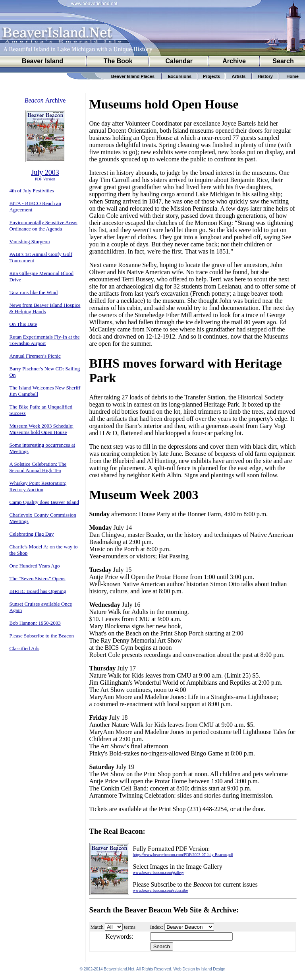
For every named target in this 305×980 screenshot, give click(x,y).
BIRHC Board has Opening (38, 591)
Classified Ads (24, 648)
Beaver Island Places (133, 76)
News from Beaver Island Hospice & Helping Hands (45, 308)
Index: (157, 927)
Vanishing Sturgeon (30, 241)
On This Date (23, 324)
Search (283, 61)
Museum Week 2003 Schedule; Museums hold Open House (42, 429)
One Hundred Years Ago (35, 566)
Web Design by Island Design (199, 970)
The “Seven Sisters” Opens (38, 578)
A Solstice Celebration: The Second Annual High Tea (38, 467)
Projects (211, 76)
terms (130, 927)
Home (292, 76)
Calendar (179, 61)
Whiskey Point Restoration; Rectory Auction (38, 486)
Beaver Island (42, 61)
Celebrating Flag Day (32, 534)
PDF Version (45, 179)
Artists (239, 76)
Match (97, 927)
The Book (118, 61)
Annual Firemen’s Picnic (35, 356)
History (265, 76)
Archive (234, 61)
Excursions (180, 76)
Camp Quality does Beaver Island (44, 502)
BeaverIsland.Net (119, 970)
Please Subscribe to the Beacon (42, 636)
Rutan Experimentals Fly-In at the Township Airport (45, 340)
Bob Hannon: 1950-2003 (35, 623)
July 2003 (45, 172)
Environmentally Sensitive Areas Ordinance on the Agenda (43, 226)
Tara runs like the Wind (34, 292)
